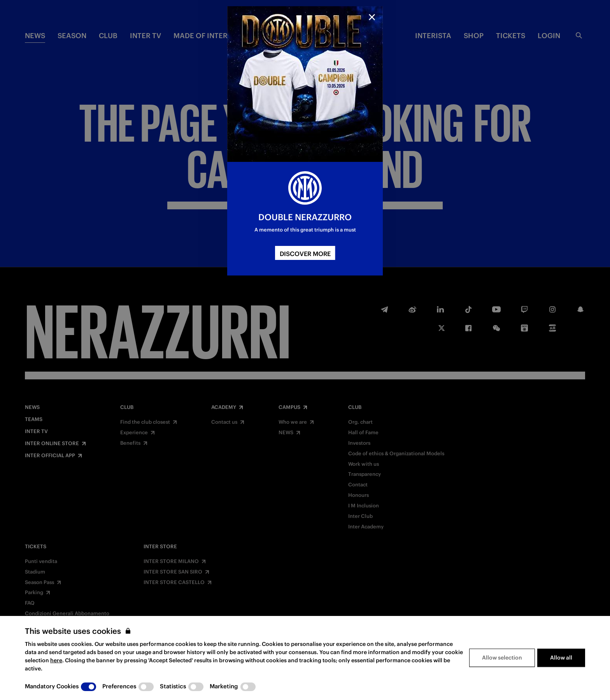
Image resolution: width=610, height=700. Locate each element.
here (56, 660)
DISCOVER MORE (305, 254)
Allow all (561, 658)
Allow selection (502, 658)
